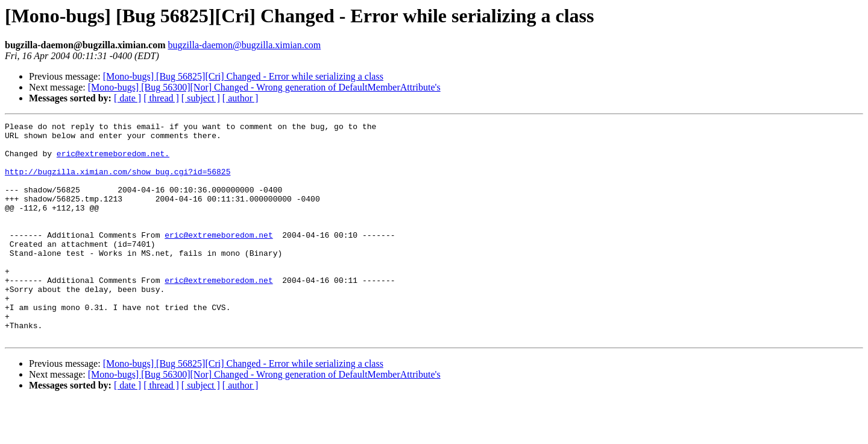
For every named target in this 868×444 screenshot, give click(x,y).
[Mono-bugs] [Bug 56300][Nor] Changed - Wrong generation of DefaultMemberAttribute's (264, 87)
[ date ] (127, 98)
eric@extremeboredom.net (219, 258)
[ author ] (241, 98)
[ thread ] (161, 98)
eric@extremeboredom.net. (113, 160)
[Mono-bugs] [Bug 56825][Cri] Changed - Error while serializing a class (243, 76)
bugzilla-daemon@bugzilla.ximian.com (244, 45)
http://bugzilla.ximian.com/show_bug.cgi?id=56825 (118, 182)
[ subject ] (201, 98)
